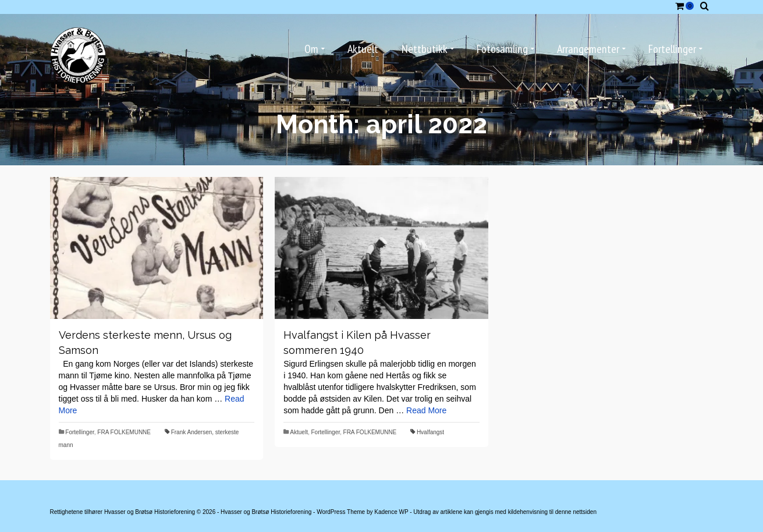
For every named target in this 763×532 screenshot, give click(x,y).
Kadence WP (391, 512)
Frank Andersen (192, 432)
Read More (426, 410)
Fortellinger (79, 432)
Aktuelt (299, 432)
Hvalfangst (430, 432)
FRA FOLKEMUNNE (124, 432)
